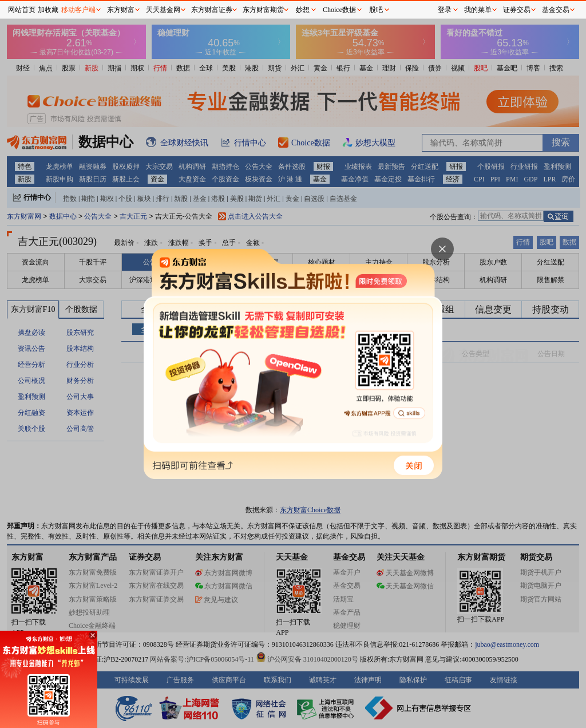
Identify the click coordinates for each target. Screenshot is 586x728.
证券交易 (517, 10)
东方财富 (121, 10)
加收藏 (48, 10)
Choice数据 (339, 10)
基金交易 (556, 10)
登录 (445, 10)
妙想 (303, 10)
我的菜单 (478, 10)
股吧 (376, 10)
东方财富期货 (263, 10)
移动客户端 (78, 10)
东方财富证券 (212, 10)
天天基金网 (163, 10)
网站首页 (22, 10)
